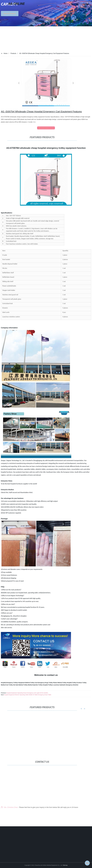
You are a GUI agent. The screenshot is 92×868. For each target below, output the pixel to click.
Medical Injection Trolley (35, 685)
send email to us (46, 128)
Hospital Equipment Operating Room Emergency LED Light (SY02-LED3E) (27, 693)
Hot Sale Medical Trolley (20, 685)
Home (6, 53)
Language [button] (86, 4)
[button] (72, 4)
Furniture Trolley (81, 683)
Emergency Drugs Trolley (45, 683)
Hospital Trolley (72, 683)
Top (87, 863)
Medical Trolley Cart (31, 683)
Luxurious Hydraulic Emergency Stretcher (66, 685)
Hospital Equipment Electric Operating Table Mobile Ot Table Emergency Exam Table (27, 695)
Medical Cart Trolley (7, 685)
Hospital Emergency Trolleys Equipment (13, 683)
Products (13, 53)
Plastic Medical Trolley (60, 683)
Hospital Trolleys (48, 685)
